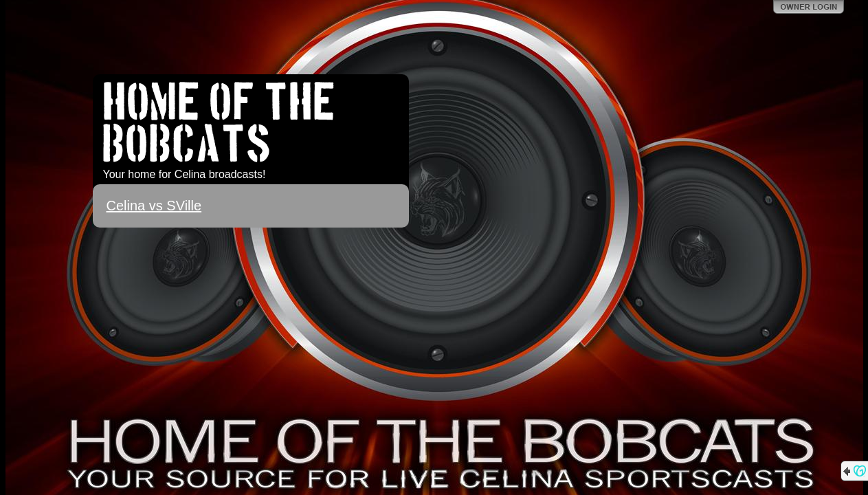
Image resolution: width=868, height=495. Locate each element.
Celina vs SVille (154, 206)
